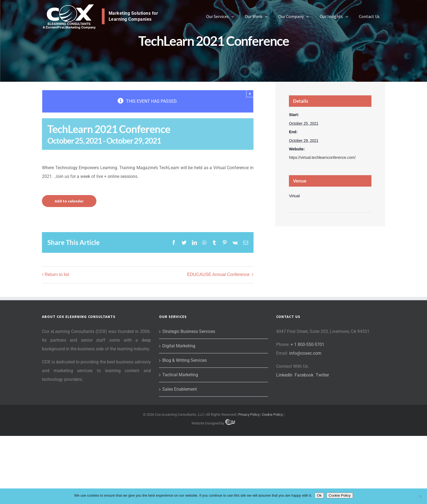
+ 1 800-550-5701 (307, 413)
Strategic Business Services (189, 400)
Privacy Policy (249, 483)
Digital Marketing (179, 414)
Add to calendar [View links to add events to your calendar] (69, 201)
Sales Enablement (180, 457)
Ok (319, 495)
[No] (420, 496)
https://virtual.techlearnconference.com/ (322, 157)
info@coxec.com (305, 421)
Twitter (322, 443)
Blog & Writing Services (184, 428)
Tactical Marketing (180, 443)
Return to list (57, 274)
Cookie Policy (272, 483)
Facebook (304, 443)
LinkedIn (284, 443)
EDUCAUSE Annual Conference (219, 274)
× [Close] (250, 94)
